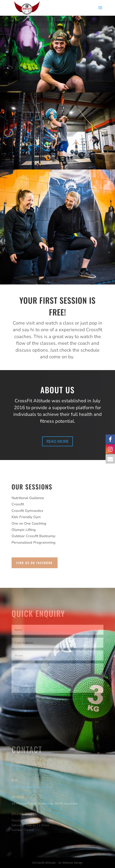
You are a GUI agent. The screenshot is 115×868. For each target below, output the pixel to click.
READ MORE (58, 441)
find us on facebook (35, 563)
